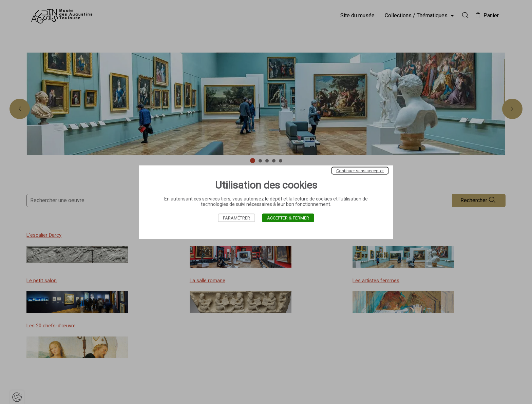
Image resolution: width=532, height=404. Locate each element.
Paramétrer (236, 218)
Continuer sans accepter (360, 170)
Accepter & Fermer (288, 218)
